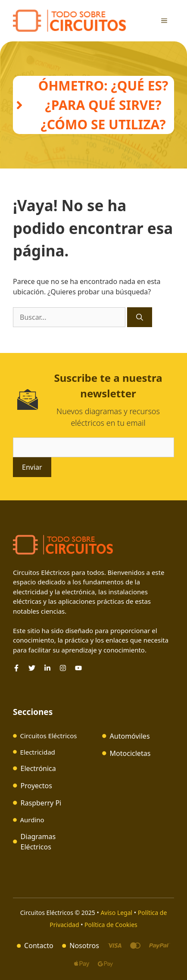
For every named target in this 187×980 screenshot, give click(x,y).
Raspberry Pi (41, 803)
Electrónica (38, 768)
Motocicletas (130, 753)
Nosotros (84, 946)
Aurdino (32, 820)
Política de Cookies (111, 925)
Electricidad (38, 752)
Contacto (39, 946)
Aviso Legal (117, 913)
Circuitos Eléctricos (49, 736)
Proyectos (36, 786)
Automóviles (130, 736)
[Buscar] (140, 317)
